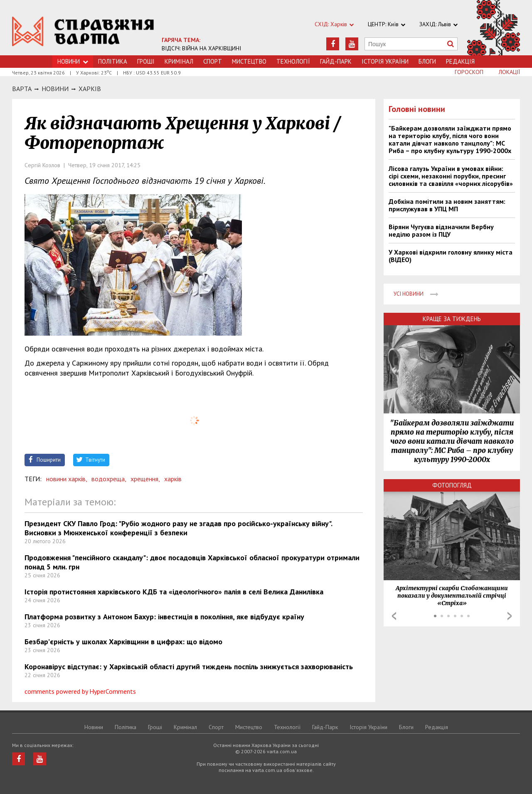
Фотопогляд (452, 485)
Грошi (146, 61)
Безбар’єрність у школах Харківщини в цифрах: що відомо (123, 642)
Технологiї (293, 61)
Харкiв (90, 89)
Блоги (427, 61)
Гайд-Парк (336, 61)
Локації (509, 72)
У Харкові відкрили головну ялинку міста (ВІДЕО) (451, 256)
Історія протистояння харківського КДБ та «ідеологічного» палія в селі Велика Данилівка (174, 592)
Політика (113, 61)
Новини (73, 61)
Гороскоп (469, 72)
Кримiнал (179, 61)
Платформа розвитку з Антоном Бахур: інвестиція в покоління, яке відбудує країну (164, 617)
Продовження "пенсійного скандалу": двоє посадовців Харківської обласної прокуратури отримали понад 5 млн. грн (192, 562)
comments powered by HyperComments (80, 691)
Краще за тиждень (452, 319)
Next (510, 616)
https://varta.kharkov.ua (83, 32)
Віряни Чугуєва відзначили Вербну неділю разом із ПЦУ (441, 230)
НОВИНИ (55, 89)
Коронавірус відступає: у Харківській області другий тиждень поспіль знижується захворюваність (189, 667)
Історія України (385, 61)
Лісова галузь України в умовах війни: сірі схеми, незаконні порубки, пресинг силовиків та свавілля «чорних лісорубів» (451, 176)
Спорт (213, 61)
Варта (22, 89)
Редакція (460, 61)
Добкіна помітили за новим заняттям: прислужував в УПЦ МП (447, 205)
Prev (394, 616)
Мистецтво (249, 61)
